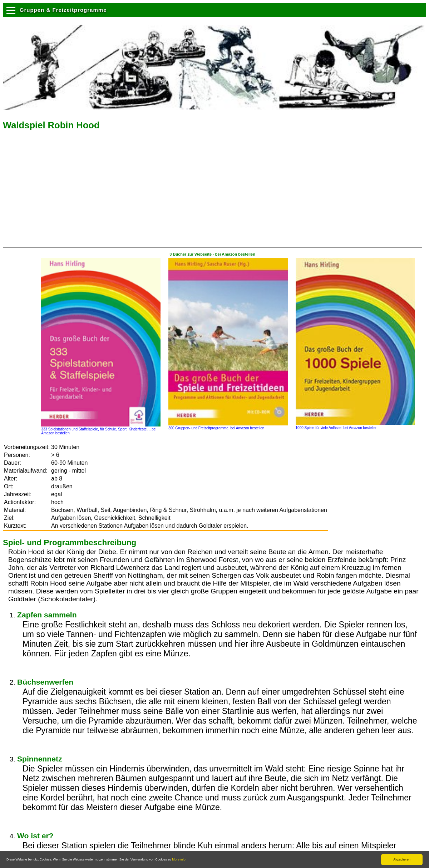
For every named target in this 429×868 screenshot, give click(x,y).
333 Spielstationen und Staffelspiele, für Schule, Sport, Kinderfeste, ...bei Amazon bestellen (101, 429)
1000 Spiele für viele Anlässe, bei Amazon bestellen (355, 426)
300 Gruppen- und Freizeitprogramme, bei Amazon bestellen (228, 426)
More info (179, 859)
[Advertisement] (63, 191)
